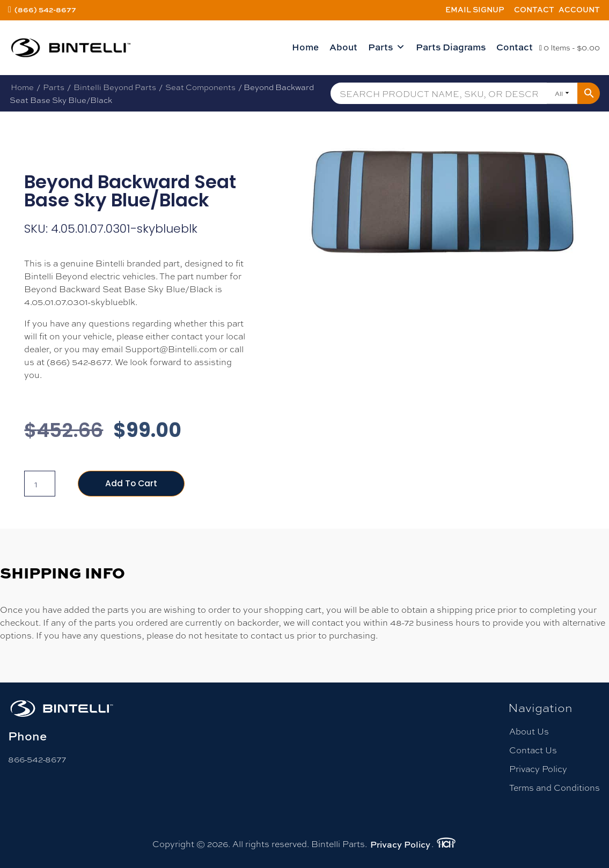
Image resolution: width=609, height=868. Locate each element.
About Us (529, 731)
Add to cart (132, 483)
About (343, 47)
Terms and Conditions (555, 788)
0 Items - (570, 47)
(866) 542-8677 (45, 9)
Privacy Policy (538, 769)
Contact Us (533, 750)
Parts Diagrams (451, 47)
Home (305, 47)
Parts (387, 47)
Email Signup (475, 9)
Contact (534, 9)
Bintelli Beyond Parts (115, 87)
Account (579, 9)
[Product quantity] (40, 484)
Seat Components (200, 87)
